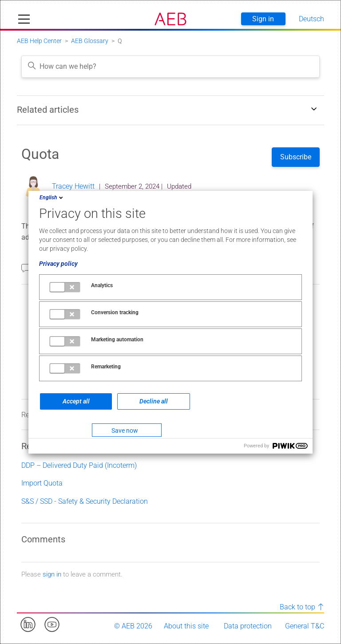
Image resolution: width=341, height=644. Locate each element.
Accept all (76, 401)
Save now (125, 431)
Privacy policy (58, 264)
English (52, 198)
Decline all (154, 401)
